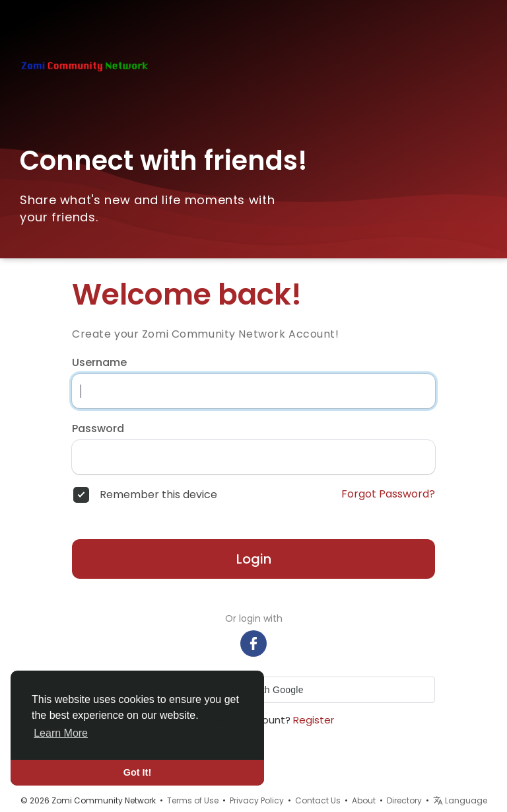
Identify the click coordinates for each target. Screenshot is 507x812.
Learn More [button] (61, 733)
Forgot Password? (388, 494)
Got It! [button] (137, 772)
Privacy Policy (257, 800)
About (364, 800)
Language (460, 800)
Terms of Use (193, 800)
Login (254, 559)
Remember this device (158, 495)
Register (314, 720)
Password (98, 429)
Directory (404, 800)
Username (99, 363)
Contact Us (318, 800)
